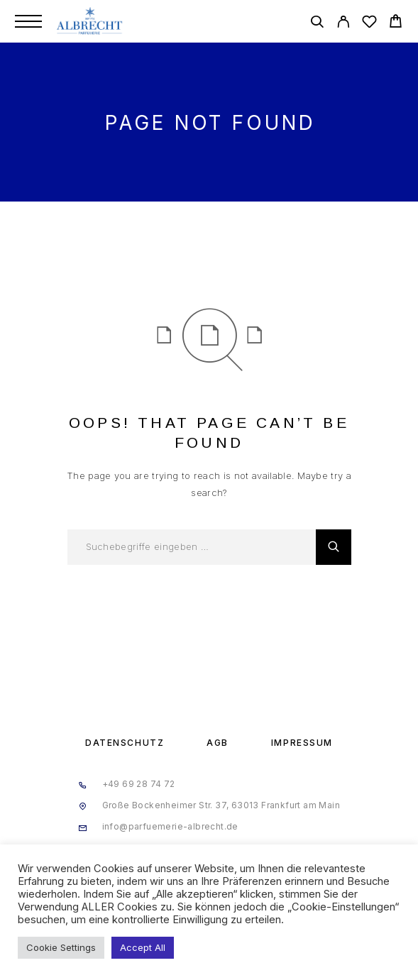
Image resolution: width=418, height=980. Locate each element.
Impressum (302, 743)
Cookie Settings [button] (61, 947)
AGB (218, 743)
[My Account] (343, 24)
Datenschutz (125, 743)
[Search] (317, 24)
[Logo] (90, 21)
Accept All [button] (143, 947)
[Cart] (396, 23)
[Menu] (28, 21)
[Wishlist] (369, 24)
